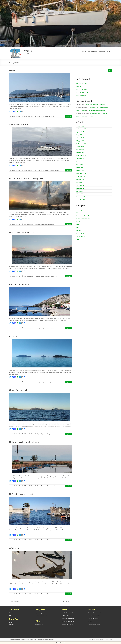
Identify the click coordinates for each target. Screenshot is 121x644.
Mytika (13, 71)
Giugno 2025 (80, 138)
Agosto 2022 (80, 179)
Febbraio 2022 (81, 197)
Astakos (13, 336)
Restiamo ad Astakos (19, 284)
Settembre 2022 (81, 176)
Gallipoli (90, 117)
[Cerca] (110, 71)
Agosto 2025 (80, 132)
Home (84, 51)
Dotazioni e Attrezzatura (84, 216)
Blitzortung (71, 618)
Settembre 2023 (81, 155)
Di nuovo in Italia (81, 95)
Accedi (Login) (109, 640)
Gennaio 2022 (81, 200)
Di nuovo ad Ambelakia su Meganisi (26, 178)
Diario (38, 116)
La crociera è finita (82, 89)
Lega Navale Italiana (93, 618)
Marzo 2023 (80, 170)
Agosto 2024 (80, 147)
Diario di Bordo (92, 51)
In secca (79, 86)
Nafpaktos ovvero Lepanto (22, 494)
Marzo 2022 (80, 194)
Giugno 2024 (80, 150)
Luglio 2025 (80, 135)
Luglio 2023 (80, 161)
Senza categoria (81, 236)
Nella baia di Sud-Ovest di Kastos (25, 232)
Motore (50, 170)
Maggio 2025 (80, 141)
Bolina (90, 621)
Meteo (78, 225)
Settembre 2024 (81, 144)
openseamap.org (40, 613)
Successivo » (67, 601)
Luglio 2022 (80, 182)
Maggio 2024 (80, 153)
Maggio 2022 (80, 188)
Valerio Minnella (16, 116)
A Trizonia (14, 548)
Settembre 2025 (81, 129)
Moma (28, 50)
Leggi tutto (69, 116)
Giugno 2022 (80, 185)
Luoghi (42, 116)
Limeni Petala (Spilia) (19, 390)
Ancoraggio (80, 210)
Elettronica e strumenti (83, 219)
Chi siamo (102, 51)
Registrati (102, 640)
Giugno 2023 (80, 164)
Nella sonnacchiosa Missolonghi (24, 442)
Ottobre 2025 (80, 126)
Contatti (109, 51)
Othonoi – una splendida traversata (94, 104)
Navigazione (52, 116)
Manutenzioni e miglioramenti (99, 108)
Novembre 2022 (81, 173)
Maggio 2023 (80, 167)
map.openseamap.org (41, 616)
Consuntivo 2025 (81, 83)
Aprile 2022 (80, 191)
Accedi (11, 622)
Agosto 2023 (80, 158)
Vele (56, 276)
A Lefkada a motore (18, 124)
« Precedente (15, 601)
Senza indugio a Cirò (82, 92)
